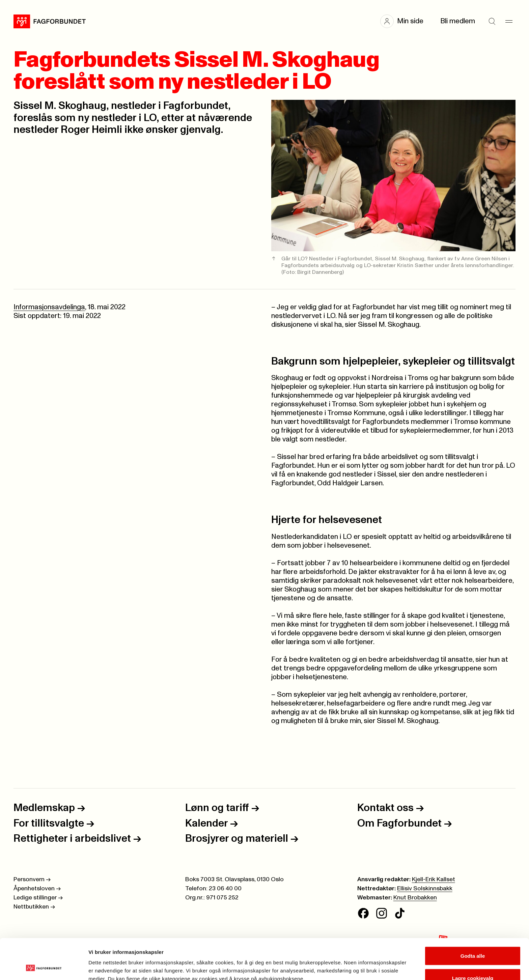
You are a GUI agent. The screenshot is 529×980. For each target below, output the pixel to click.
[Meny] (509, 21)
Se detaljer (363, 963)
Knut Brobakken (415, 898)
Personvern (32, 880)
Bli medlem (458, 21)
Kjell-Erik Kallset (434, 880)
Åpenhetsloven (37, 889)
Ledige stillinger (38, 898)
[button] (405, 21)
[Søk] (492, 21)
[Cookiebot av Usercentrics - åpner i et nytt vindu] (44, 967)
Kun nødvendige (473, 962)
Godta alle (473, 918)
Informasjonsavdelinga (49, 307)
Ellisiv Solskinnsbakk (425, 889)
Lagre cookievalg (473, 940)
